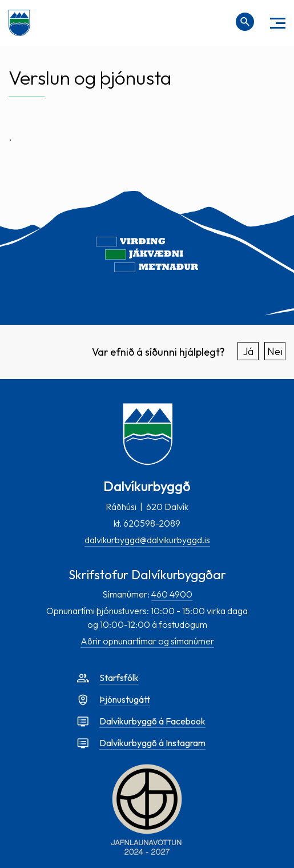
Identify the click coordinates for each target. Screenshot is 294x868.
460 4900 (172, 594)
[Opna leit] (245, 22)
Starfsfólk (119, 678)
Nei (275, 351)
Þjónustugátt (125, 699)
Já (248, 351)
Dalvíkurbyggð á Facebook (152, 721)
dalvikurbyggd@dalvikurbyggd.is (147, 540)
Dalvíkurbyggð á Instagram (152, 743)
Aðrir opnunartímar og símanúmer (147, 641)
